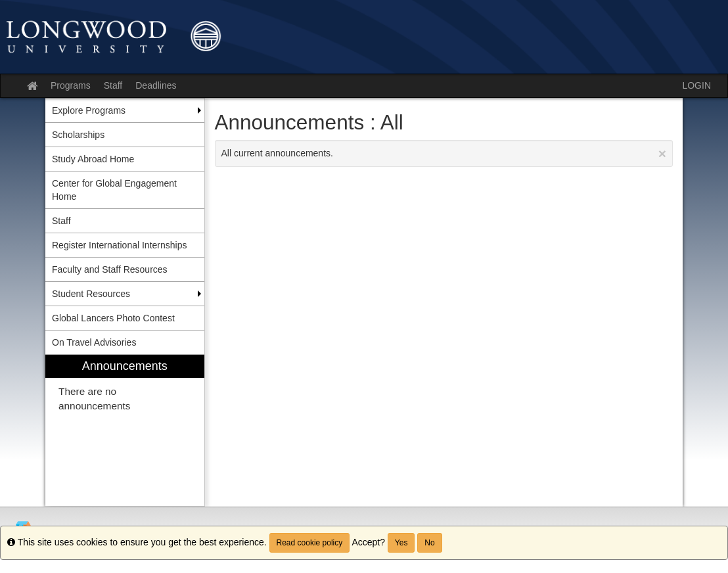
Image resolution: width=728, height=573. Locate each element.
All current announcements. (444, 153)
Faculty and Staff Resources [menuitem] (110, 269)
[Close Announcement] (662, 153)
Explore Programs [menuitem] (89, 110)
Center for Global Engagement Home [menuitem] (114, 190)
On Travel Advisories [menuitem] (94, 342)
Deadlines (156, 85)
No (429, 543)
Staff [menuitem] (61, 221)
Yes (401, 543)
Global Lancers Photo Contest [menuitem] (113, 318)
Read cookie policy (310, 543)
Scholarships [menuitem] (78, 135)
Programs (71, 85)
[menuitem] (125, 431)
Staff (113, 85)
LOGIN (696, 85)
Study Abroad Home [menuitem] (93, 159)
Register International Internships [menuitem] (119, 245)
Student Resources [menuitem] (91, 294)
